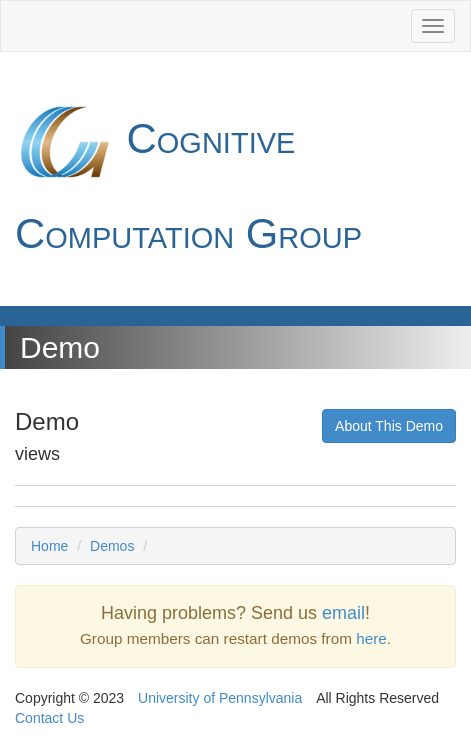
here (371, 638)
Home (49, 546)
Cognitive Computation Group (188, 174)
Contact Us (49, 718)
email (343, 613)
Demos (112, 546)
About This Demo (389, 426)
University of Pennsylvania (220, 698)
